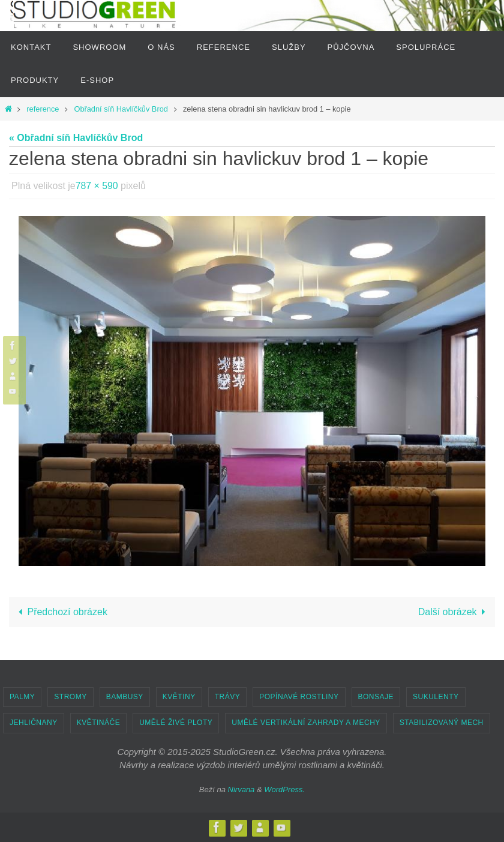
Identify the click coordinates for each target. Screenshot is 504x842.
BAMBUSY (125, 697)
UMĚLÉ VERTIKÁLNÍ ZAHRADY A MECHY (306, 723)
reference (43, 109)
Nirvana (241, 789)
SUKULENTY (436, 697)
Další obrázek (454, 612)
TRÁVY (228, 697)
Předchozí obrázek (61, 612)
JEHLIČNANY (34, 723)
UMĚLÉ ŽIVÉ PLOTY (176, 723)
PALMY (22, 697)
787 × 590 (97, 186)
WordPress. (284, 789)
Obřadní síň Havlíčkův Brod (121, 109)
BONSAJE (376, 697)
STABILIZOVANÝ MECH (442, 723)
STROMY (70, 697)
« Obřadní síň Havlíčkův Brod (76, 138)
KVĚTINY (179, 697)
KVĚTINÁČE (99, 723)
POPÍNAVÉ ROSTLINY (299, 697)
